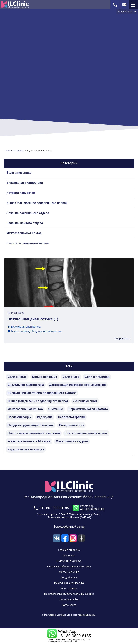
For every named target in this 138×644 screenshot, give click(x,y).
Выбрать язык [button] (125, 12)
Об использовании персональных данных (69, 594)
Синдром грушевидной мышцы (31, 425)
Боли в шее (71, 377)
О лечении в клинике (69, 561)
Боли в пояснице (19, 173)
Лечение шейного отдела (25, 223)
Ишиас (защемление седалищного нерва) (37, 203)
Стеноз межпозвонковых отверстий (34, 433)
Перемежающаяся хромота (88, 409)
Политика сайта (69, 599)
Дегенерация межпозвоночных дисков (77, 385)
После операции (20, 417)
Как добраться (69, 577)
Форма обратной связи (69, 527)
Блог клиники (69, 588)
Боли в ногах (17, 377)
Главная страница (69, 550)
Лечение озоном (85, 401)
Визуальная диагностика (25, 183)
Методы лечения (69, 572)
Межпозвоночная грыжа (24, 233)
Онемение (56, 409)
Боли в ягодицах (97, 377)
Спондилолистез (71, 425)
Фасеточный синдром (72, 441)
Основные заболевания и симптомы (69, 567)
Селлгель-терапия (71, 417)
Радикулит (45, 417)
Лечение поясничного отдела (28, 213)
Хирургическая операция (26, 449)
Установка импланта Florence (29, 441)
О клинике (69, 556)
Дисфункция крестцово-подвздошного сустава (42, 393)
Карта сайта (69, 605)
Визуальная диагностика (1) (33, 319)
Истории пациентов (21, 193)
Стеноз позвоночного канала (28, 243)
